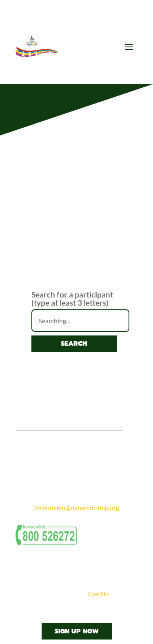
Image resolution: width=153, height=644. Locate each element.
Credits (99, 594)
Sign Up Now (77, 631)
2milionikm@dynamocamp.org (76, 507)
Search (74, 344)
